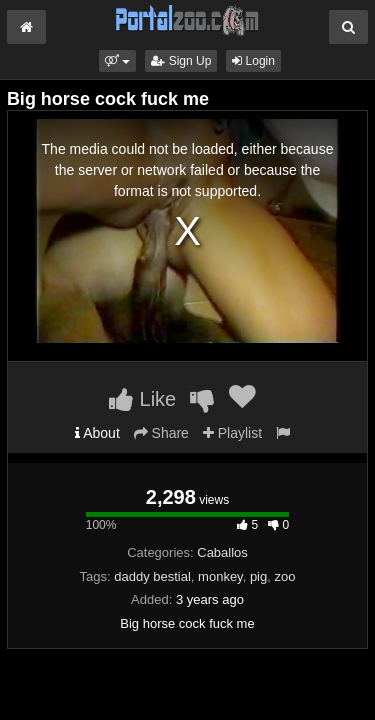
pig (258, 576)
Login (253, 61)
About (97, 433)
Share (161, 433)
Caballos (222, 552)
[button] (117, 61)
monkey (220, 576)
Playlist (232, 433)
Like (142, 399)
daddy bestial (152, 576)
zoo (284, 576)
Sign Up (181, 61)
